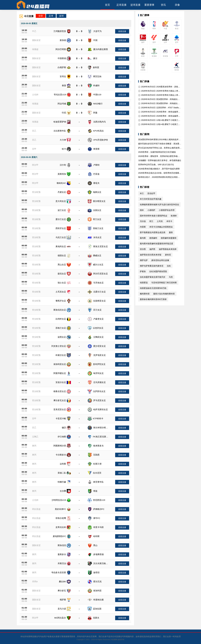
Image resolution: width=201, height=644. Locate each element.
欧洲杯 (174, 216)
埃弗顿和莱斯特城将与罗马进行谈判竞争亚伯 (159, 205)
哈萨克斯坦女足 (101, 409)
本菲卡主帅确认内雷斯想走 (161, 227)
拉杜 (169, 266)
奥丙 (34, 446)
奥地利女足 (61, 246)
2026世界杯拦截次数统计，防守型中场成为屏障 (159, 169)
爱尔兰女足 (61, 219)
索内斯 (143, 238)
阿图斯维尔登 (60, 446)
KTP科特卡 (98, 418)
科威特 (96, 85)
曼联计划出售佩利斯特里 (164, 294)
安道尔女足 (61, 382)
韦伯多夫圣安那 (59, 572)
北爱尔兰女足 (100, 292)
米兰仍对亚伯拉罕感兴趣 (151, 199)
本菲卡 (169, 221)
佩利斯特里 (145, 294)
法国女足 (97, 210)
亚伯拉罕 (151, 193)
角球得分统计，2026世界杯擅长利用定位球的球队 (159, 177)
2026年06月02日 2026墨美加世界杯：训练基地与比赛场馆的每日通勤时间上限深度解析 (159, 87)
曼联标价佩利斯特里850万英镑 (153, 299)
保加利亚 (97, 591)
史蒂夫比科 (61, 527)
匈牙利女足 (98, 373)
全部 (41, 16)
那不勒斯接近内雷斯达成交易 (153, 232)
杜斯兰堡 (97, 464)
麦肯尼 (168, 255)
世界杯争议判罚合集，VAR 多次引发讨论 (156, 165)
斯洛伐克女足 (60, 310)
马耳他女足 (98, 283)
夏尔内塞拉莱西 (101, 49)
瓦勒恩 (96, 455)
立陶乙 (35, 437)
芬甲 (34, 149)
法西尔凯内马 (100, 122)
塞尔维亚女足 (99, 201)
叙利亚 (96, 67)
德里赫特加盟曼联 (169, 238)
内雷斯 (143, 227)
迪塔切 (96, 572)
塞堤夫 (96, 183)
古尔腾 (63, 491)
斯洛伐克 (62, 545)
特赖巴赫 (62, 482)
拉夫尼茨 (97, 473)
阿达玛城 (62, 104)
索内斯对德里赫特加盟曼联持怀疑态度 (156, 244)
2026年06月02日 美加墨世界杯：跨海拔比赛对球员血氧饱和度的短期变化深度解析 (159, 99)
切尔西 (143, 249)
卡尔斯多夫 (61, 455)
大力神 (63, 140)
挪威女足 (97, 255)
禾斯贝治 (62, 563)
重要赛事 (149, 5)
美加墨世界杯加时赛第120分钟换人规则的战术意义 (159, 140)
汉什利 (63, 165)
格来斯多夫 (98, 446)
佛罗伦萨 (144, 260)
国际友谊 (36, 40)
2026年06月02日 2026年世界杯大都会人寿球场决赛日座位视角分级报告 (159, 91)
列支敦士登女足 (59, 346)
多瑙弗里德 (98, 554)
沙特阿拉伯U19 (59, 500)
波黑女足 (62, 337)
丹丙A (35, 582)
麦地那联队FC (59, 536)
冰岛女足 (97, 237)
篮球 (61, 16)
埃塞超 (35, 49)
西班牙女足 (61, 228)
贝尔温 (143, 221)
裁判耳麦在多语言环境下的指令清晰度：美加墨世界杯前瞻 (160, 144)
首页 (107, 5)
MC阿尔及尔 (60, 618)
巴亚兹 (96, 174)
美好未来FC (60, 509)
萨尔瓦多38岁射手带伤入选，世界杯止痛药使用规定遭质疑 (160, 148)
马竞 (171, 277)
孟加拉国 (97, 609)
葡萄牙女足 (61, 301)
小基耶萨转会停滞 (167, 210)
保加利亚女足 (60, 364)
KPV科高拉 (98, 131)
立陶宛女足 (98, 337)
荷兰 (151, 221)
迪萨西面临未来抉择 (168, 249)
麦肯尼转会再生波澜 (160, 260)
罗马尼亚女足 (100, 400)
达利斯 (63, 464)
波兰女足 (62, 210)
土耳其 (160, 221)
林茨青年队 (98, 482)
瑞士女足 (62, 283)
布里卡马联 (98, 527)
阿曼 (95, 113)
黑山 (95, 545)
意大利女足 (61, 201)
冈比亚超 (36, 509)
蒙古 (95, 58)
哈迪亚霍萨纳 (60, 122)
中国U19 (97, 95)
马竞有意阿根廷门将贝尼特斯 (164, 283)
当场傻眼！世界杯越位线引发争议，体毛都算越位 (160, 160)
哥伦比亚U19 (60, 95)
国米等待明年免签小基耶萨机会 (154, 216)
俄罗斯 (63, 600)
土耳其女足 (61, 292)
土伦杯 (35, 95)
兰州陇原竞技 (60, 31)
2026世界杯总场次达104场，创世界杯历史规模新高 (160, 173)
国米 (142, 210)
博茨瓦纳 (97, 76)
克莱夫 (96, 618)
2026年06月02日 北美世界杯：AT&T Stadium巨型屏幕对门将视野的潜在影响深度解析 (159, 108)
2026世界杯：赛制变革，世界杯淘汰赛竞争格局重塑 (159, 156)
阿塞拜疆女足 (60, 373)
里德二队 (62, 473)
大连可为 (97, 31)
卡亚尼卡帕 (61, 418)
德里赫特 (153, 238)
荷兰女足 (97, 219)
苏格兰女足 (61, 328)
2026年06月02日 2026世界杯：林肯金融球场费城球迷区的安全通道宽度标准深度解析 (159, 112)
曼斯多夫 (62, 554)
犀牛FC (97, 518)
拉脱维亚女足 (100, 301)
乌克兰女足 (61, 237)
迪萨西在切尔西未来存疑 (151, 255)
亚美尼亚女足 (60, 409)
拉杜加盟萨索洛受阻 (158, 271)
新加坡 (63, 40)
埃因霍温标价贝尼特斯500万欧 (153, 288)
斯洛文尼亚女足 (101, 246)
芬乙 (34, 131)
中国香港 (62, 58)
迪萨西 (152, 249)
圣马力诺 (62, 609)
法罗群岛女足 (99, 391)
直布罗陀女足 (99, 364)
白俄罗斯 (62, 67)
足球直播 (121, 5)
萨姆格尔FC (99, 509)
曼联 (171, 232)
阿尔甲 (35, 165)
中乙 (34, 31)
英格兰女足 (98, 228)
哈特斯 (96, 536)
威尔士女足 (98, 265)
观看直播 (122, 31)
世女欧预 (36, 192)
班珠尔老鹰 (61, 518)
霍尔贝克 (97, 582)
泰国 (64, 85)
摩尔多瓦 (62, 591)
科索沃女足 (61, 355)
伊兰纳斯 (62, 437)
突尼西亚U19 (99, 500)
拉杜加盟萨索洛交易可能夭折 (153, 277)
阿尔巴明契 (61, 49)
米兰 (142, 193)
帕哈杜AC (61, 183)
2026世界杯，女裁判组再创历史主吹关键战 (157, 152)
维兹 (95, 491)
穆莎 (64, 428)
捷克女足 (62, 274)
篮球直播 (135, 5)
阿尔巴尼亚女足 (101, 274)
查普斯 (96, 149)
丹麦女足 (62, 192)
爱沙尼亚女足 (100, 346)
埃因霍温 (144, 283)
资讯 (163, 5)
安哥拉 (63, 76)
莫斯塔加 (62, 174)
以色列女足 (98, 328)
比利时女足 (61, 319)
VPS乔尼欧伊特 (101, 140)
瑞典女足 (97, 192)
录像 (177, 5)
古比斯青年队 (60, 131)
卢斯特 (96, 165)
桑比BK (62, 582)
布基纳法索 (98, 600)
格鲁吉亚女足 (60, 391)
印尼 (64, 113)
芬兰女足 (97, 310)
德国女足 (62, 255)
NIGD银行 (98, 104)
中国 (95, 40)
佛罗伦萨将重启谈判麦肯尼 (152, 266)
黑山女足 (62, 265)
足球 (51, 16)
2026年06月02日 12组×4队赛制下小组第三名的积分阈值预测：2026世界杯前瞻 (159, 120)
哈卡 (64, 149)
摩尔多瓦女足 (60, 400)
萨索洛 (143, 271)
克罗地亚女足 (100, 355)
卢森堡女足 (98, 319)
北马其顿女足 (100, 382)
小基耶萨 (151, 210)
